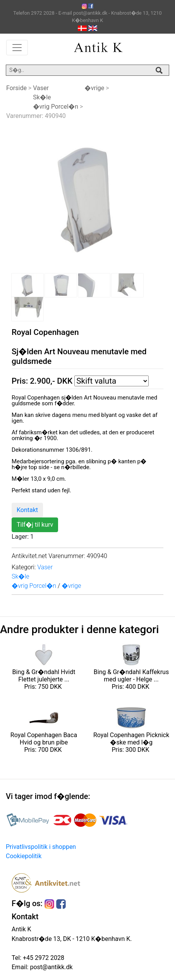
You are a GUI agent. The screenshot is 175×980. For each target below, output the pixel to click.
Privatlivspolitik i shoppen (41, 847)
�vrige (94, 88)
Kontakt (27, 510)
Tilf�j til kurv (35, 525)
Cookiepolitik (24, 856)
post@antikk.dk (50, 967)
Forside (16, 88)
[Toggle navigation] (17, 48)
